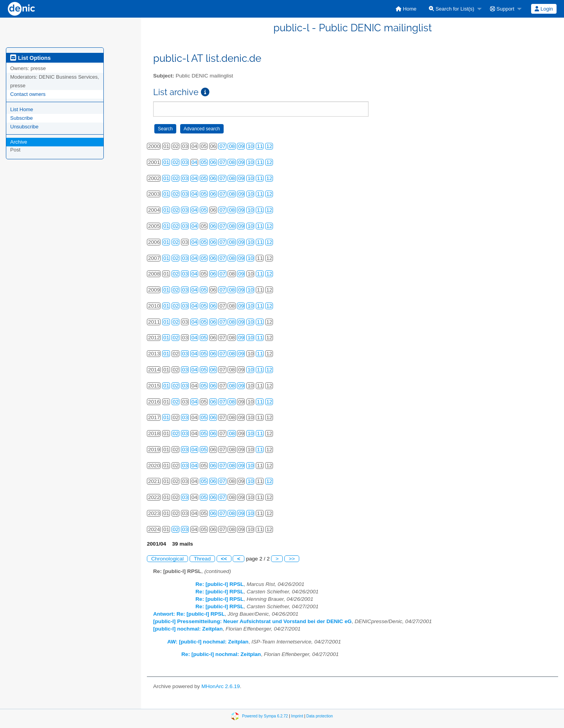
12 (269, 146)
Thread (202, 559)
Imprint (297, 716)
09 (241, 146)
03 (185, 162)
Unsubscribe (24, 127)
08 (232, 146)
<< (224, 559)
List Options (30, 58)
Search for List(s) (452, 9)
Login (544, 9)
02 (176, 162)
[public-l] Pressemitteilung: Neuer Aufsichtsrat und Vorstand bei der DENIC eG (252, 621)
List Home (22, 109)
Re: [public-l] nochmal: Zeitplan (221, 654)
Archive (19, 142)
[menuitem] (406, 9)
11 (260, 146)
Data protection (320, 716)
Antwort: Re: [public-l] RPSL (189, 614)
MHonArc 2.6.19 (221, 686)
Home (406, 9)
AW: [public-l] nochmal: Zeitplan (208, 642)
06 (213, 162)
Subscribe (22, 118)
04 (194, 162)
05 (204, 162)
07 (222, 146)
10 (250, 146)
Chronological (167, 559)
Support (502, 9)
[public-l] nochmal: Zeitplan (188, 629)
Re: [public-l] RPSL (220, 584)
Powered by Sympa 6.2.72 (265, 716)
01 (166, 162)
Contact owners (28, 94)
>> (292, 559)
